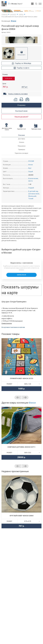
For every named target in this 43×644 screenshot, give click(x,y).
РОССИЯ (31, 161)
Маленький (32, 196)
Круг (30, 168)
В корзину (21, 105)
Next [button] (25, 397)
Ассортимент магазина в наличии (13, 327)
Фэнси (14, 21)
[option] (21, 40)
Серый (31, 172)
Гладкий (31, 188)
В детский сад (33, 191)
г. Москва (13, 4)
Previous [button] (18, 397)
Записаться (21, 275)
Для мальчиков (34, 194)
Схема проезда (7, 323)
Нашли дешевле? (21, 117)
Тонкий (31, 199)
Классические (33, 178)
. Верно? (20, 4)
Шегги (30, 181)
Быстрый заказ (21, 111)
